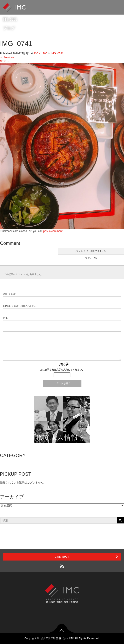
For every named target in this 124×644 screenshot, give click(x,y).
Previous (7, 57)
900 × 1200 (40, 53)
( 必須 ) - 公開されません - (20, 306)
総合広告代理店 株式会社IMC (57, 638)
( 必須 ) (10, 294)
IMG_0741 (57, 53)
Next (5, 61)
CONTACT (62, 557)
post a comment (53, 231)
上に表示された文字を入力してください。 (62, 370)
